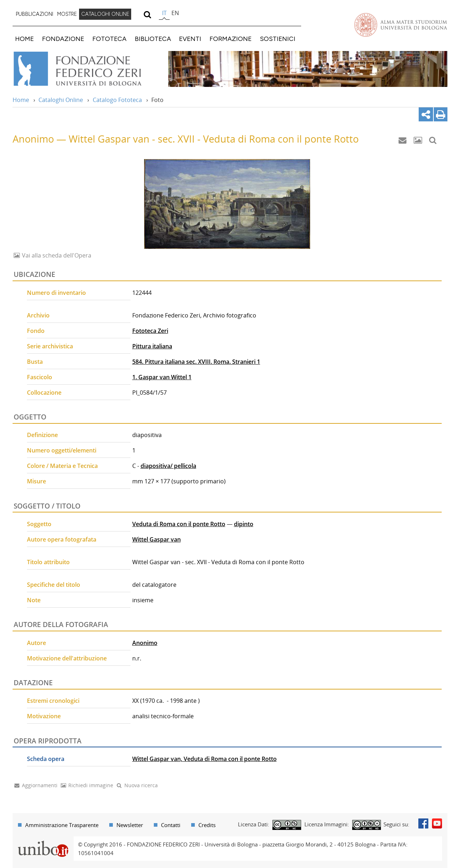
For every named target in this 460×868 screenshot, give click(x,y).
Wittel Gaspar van (157, 539)
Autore (36, 643)
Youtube (437, 823)
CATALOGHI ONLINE (105, 14)
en (175, 13)
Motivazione (44, 716)
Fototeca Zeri (150, 331)
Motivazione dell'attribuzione (67, 658)
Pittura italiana (152, 346)
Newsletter (130, 825)
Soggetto (39, 524)
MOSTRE (67, 14)
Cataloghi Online (61, 100)
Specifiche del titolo (54, 585)
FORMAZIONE (231, 39)
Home (21, 100)
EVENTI (190, 39)
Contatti (171, 825)
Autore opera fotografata (62, 539)
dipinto (244, 524)
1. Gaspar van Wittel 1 (162, 377)
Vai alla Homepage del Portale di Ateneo (401, 25)
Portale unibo (43, 841)
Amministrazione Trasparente (62, 825)
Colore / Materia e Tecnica (62, 466)
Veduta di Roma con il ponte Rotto (179, 524)
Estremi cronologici (53, 701)
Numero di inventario (56, 293)
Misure (36, 481)
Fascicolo (40, 377)
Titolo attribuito (48, 562)
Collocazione (44, 393)
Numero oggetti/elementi (62, 450)
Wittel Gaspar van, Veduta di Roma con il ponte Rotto (204, 759)
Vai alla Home (87, 69)
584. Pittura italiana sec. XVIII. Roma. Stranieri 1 (196, 362)
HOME (24, 39)
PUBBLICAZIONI (34, 14)
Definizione (42, 435)
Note (34, 600)
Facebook (423, 823)
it (164, 13)
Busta (35, 362)
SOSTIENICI (278, 39)
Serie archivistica (50, 346)
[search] (147, 14)
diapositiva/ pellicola (168, 466)
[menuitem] (34, 14)
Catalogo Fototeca (117, 100)
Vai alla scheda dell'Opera (56, 255)
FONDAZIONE (63, 39)
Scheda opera (46, 759)
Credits (207, 825)
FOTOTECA (109, 39)
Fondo (36, 331)
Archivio (38, 315)
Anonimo (145, 643)
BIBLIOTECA (153, 39)
